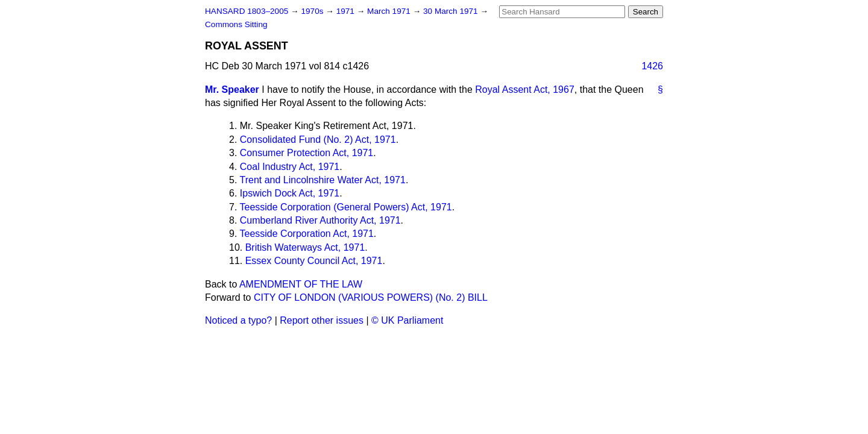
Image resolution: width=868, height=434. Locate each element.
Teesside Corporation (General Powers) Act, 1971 (346, 207)
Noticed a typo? (238, 320)
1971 (347, 11)
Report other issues (322, 320)
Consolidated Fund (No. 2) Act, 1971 (318, 140)
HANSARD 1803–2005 (247, 11)
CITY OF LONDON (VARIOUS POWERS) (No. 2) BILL (371, 297)
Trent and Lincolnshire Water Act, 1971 (323, 180)
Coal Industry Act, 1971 (290, 167)
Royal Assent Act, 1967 (525, 90)
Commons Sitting (236, 24)
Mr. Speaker (232, 90)
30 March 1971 (451, 11)
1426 (652, 66)
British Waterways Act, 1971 (305, 247)
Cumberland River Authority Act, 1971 (320, 220)
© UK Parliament (407, 320)
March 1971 (390, 11)
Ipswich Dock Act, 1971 (290, 193)
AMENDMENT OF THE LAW (301, 284)
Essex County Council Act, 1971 (314, 261)
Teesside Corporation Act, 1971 (307, 234)
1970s (313, 11)
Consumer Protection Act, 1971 (307, 153)
